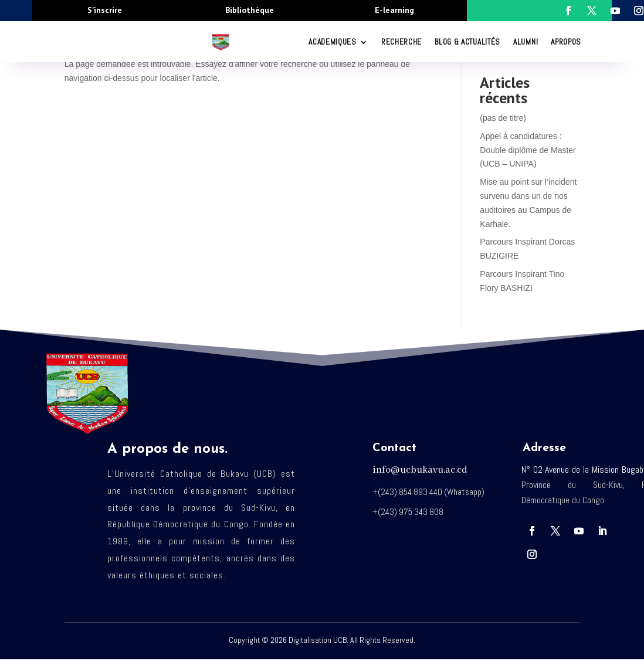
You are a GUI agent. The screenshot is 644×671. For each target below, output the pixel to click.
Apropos (566, 42)
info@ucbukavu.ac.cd (420, 470)
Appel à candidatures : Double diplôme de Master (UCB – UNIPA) (528, 150)
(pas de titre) (503, 118)
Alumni (526, 42)
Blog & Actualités (467, 42)
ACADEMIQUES (333, 42)
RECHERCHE (401, 42)
